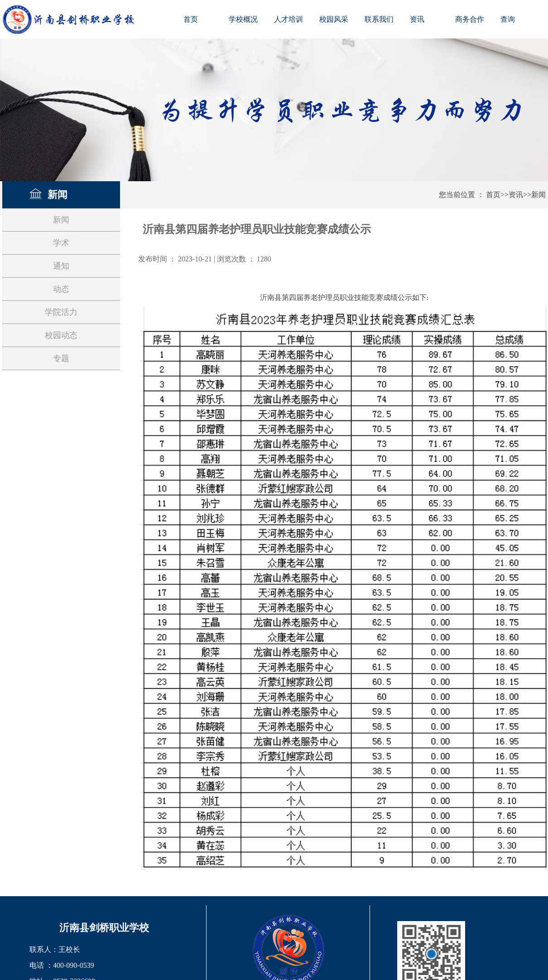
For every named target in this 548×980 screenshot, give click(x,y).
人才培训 (288, 19)
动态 (61, 289)
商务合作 (470, 19)
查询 (508, 19)
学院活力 (61, 312)
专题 (61, 358)
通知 (61, 266)
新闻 (538, 195)
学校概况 (243, 19)
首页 (191, 19)
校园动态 (61, 335)
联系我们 (379, 19)
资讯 (417, 19)
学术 (61, 243)
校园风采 (334, 19)
